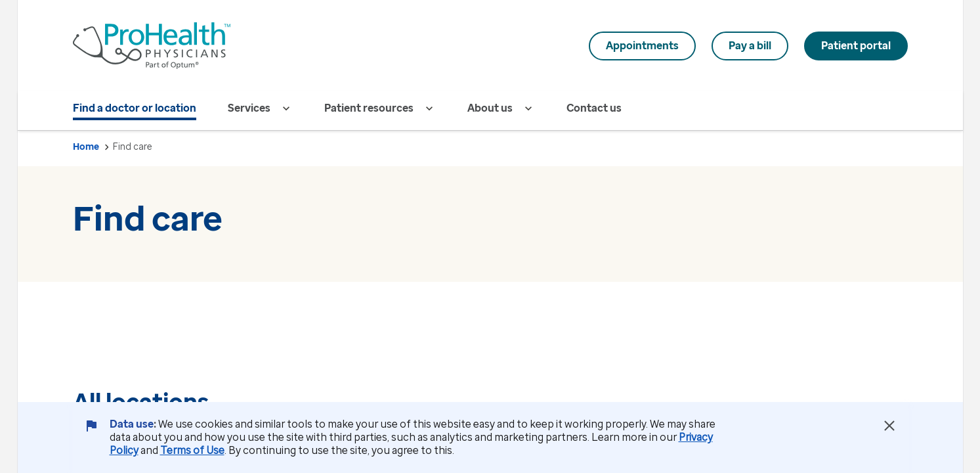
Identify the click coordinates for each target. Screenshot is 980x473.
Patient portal (856, 46)
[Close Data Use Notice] (889, 426)
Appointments (642, 46)
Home (86, 147)
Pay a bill (750, 46)
